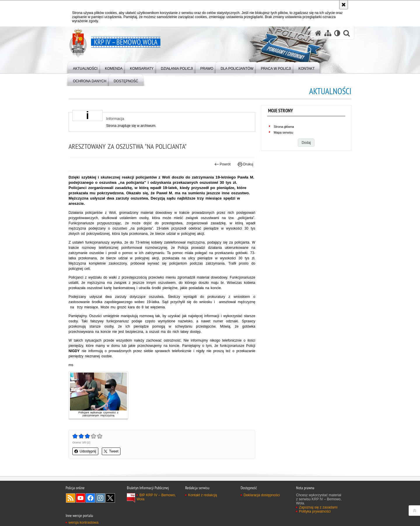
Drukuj (245, 164)
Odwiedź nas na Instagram (100, 498)
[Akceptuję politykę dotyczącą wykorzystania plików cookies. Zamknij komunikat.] (344, 5)
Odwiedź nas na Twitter (110, 498)
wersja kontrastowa (84, 522)
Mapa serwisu (284, 132)
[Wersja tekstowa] (337, 33)
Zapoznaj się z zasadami (318, 507)
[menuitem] (85, 67)
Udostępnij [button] (85, 451)
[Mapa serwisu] (328, 33)
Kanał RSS (71, 498)
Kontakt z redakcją (203, 495)
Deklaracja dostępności (262, 495)
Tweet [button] (111, 451)
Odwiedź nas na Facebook (90, 498)
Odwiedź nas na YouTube (80, 498)
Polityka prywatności (315, 511)
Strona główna (284, 127)
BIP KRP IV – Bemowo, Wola (156, 497)
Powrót (223, 164)
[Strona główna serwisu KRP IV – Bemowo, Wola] (318, 33)
